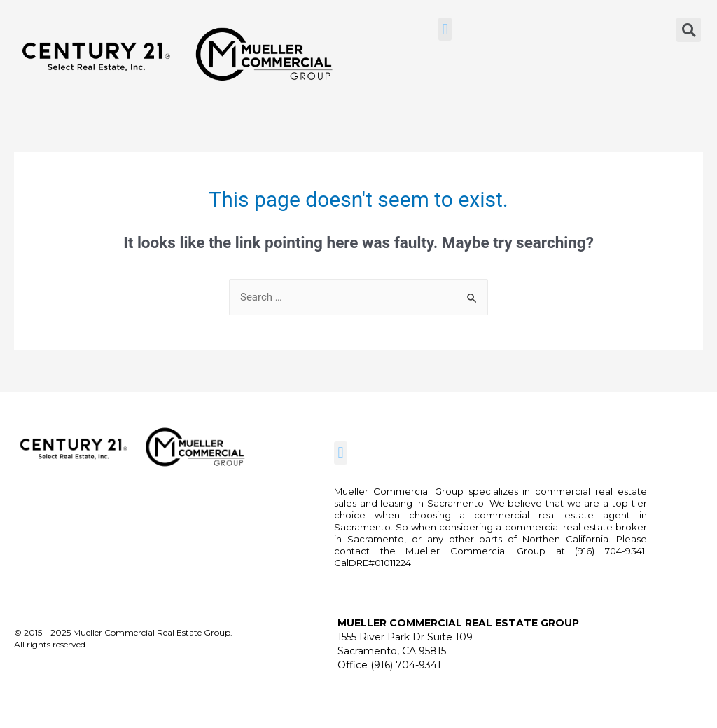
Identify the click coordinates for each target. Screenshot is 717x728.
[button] (445, 29)
